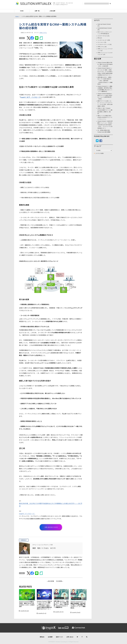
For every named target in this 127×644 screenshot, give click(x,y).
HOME (22, 11)
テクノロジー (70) (102, 42)
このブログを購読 (99, 153)
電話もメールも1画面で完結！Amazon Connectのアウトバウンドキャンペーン (105, 117)
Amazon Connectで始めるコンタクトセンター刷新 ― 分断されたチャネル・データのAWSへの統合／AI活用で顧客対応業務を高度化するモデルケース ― (44, 605)
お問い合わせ (70, 637)
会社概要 (50, 637)
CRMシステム (43, 33)
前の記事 (51, 581)
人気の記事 (52, 11)
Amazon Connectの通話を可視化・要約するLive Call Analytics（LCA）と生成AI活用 (27, 604)
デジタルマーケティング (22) (104, 44)
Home (17, 16)
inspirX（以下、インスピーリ (30, 97)
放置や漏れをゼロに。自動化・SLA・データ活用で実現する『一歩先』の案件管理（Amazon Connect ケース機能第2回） (61, 604)
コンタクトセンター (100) (104, 40)
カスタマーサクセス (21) (103, 36)
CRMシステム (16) (102, 47)
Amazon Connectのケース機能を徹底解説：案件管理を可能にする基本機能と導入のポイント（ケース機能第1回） (78, 605)
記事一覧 (37, 11)
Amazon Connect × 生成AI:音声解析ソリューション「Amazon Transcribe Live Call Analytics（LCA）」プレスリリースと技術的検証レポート (105, 125)
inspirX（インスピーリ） (27, 514)
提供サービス (59, 637)
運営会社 (42, 637)
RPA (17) (100, 38)
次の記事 (59, 581)
